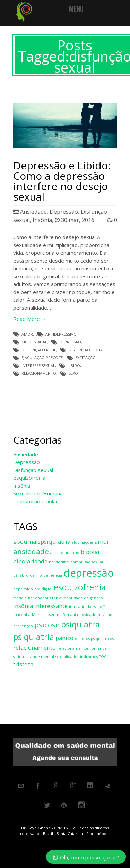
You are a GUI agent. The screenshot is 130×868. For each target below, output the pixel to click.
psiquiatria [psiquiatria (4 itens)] (34, 637)
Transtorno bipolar (36, 501)
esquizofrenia (29, 478)
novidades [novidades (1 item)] (107, 615)
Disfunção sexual (33, 470)
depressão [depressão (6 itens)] (89, 573)
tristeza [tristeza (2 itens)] (23, 664)
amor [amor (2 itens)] (102, 541)
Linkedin (90, 786)
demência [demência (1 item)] (53, 575)
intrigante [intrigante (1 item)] (78, 607)
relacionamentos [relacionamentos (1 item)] (73, 648)
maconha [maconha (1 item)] (22, 615)
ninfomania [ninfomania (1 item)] (67, 615)
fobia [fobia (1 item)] (57, 598)
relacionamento (39, 373)
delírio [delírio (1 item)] (36, 575)
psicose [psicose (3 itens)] (47, 625)
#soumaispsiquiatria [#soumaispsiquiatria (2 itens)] (42, 541)
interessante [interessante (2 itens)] (51, 606)
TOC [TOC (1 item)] (103, 657)
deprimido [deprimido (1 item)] (23, 589)
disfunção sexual (87, 350)
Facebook (38, 786)
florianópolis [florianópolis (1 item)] (39, 598)
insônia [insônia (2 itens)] (23, 606)
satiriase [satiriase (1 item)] (20, 657)
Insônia (42, 220)
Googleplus (73, 786)
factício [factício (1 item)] (20, 598)
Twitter (47, 805)
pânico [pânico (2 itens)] (64, 638)
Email (21, 786)
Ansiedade (33, 212)
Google (55, 786)
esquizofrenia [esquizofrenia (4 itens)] (80, 587)
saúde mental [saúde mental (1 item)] (42, 657)
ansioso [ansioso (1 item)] (57, 553)
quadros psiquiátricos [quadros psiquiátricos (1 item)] (94, 639)
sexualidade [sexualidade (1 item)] (66, 657)
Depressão (64, 212)
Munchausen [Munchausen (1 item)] (44, 615)
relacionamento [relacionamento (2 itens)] (34, 647)
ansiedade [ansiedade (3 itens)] (31, 551)
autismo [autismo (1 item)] (72, 553)
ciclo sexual (34, 342)
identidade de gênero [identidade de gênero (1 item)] (83, 598)
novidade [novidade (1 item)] (88, 615)
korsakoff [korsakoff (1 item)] (96, 607)
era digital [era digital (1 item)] (43, 589)
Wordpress (64, 805)
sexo (73, 373)
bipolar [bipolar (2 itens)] (90, 552)
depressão (70, 342)
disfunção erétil (39, 350)
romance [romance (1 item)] (98, 648)
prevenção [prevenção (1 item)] (23, 626)
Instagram (81, 805)
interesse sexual (38, 366)
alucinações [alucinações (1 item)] (83, 542)
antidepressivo (61, 334)
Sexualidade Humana (38, 493)
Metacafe (107, 786)
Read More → (30, 319)
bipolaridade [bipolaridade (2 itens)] (30, 561)
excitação (85, 358)
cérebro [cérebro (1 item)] (21, 575)
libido (74, 366)
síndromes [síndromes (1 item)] (88, 657)
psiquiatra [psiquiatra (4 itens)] (80, 624)
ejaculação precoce (42, 358)
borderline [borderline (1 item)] (59, 562)
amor (27, 334)
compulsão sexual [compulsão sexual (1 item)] (87, 562)
